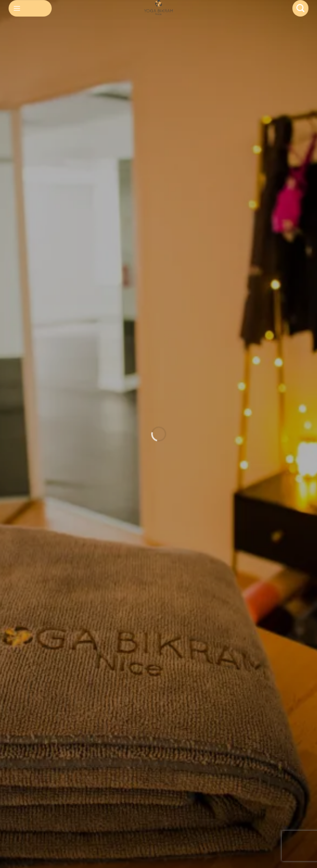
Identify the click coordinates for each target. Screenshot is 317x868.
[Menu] (30, 8)
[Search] (300, 8)
